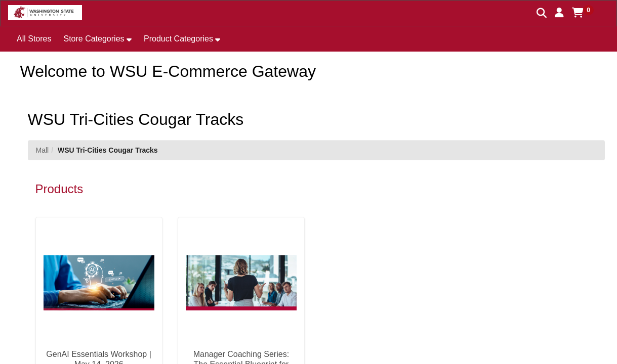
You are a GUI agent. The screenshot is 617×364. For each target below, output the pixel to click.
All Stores (34, 39)
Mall (43, 150)
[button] (559, 13)
